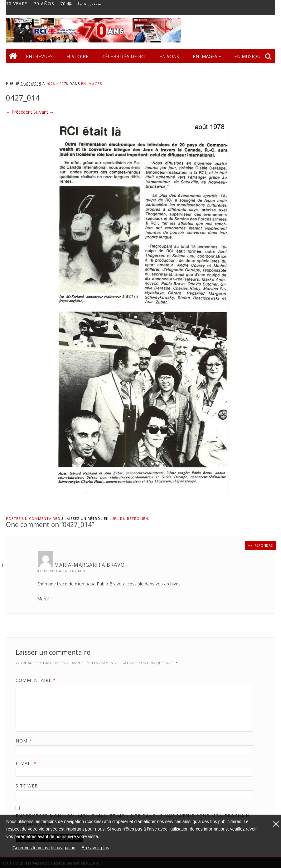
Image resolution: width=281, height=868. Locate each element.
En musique (249, 56)
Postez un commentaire (32, 518)
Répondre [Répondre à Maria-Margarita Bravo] (264, 545)
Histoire (78, 56)
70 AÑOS (44, 4)
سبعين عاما (90, 4)
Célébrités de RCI (124, 56)
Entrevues (39, 56)
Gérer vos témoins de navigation (44, 848)
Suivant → (44, 112)
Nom (26, 741)
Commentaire (38, 680)
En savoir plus (95, 848)
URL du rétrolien (130, 518)
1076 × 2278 (57, 84)
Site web (27, 786)
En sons (169, 56)
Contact (23, 70)
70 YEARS (17, 4)
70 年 (66, 4)
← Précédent (19, 112)
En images (205, 56)
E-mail (28, 763)
